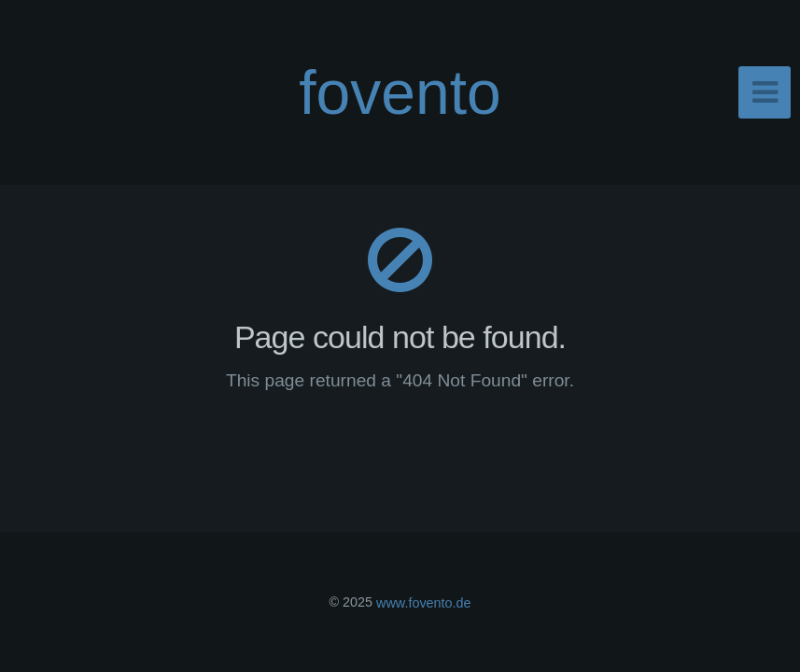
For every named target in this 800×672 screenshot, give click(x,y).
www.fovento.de (424, 602)
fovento (400, 92)
